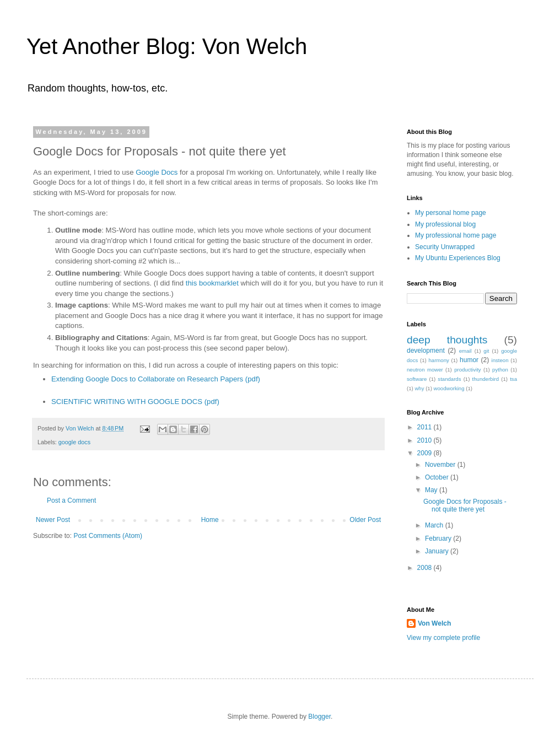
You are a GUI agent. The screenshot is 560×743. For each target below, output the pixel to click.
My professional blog (445, 224)
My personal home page (451, 213)
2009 (426, 453)
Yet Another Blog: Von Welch (167, 46)
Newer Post (53, 520)
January (438, 551)
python (500, 370)
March (435, 525)
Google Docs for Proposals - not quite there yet (465, 505)
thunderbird (486, 379)
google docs (74, 442)
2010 (426, 440)
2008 (426, 568)
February (439, 539)
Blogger (319, 717)
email (465, 351)
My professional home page (456, 235)
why (419, 388)
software (417, 379)
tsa (513, 379)
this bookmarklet (212, 283)
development (426, 351)
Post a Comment (71, 500)
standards (449, 379)
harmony (439, 360)
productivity (468, 370)
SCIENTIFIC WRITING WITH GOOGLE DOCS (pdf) (135, 402)
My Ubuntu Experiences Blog (458, 258)
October (438, 477)
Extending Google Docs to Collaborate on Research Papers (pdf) (156, 379)
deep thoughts (447, 340)
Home (210, 520)
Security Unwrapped (445, 247)
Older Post (365, 520)
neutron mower (425, 370)
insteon (500, 360)
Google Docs (157, 172)
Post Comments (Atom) (108, 536)
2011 (426, 427)
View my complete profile (443, 638)
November (441, 465)
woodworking (449, 388)
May (432, 490)
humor (469, 360)
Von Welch (434, 623)
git (486, 351)
